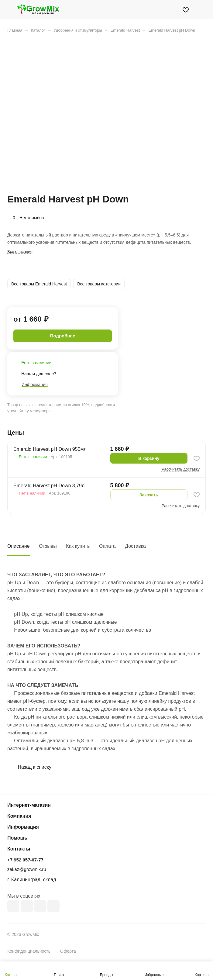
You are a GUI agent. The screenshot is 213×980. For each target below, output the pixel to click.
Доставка (135, 546)
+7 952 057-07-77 (25, 860)
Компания (19, 816)
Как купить (78, 546)
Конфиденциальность (29, 951)
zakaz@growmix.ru (27, 869)
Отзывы (48, 546)
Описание (19, 546)
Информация (23, 827)
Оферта (68, 951)
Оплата (107, 546)
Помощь (17, 838)
